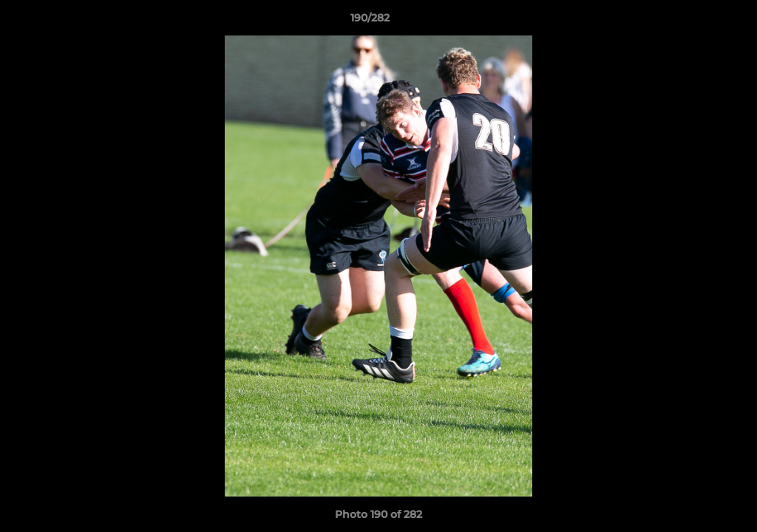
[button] (695, 21)
